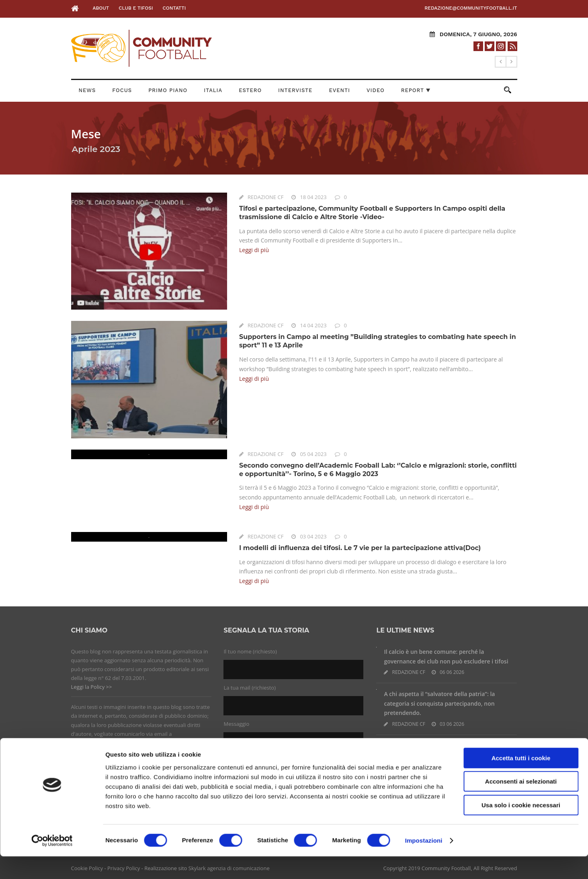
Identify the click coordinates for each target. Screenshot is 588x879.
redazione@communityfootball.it (471, 8)
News (87, 90)
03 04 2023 (313, 536)
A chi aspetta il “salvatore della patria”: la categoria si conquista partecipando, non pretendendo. (439, 703)
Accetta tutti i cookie (521, 781)
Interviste (295, 90)
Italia (213, 90)
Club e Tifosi (136, 8)
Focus (122, 90)
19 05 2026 (452, 757)
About (101, 8)
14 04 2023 (313, 325)
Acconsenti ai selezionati (521, 804)
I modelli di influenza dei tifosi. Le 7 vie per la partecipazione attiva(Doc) (360, 548)
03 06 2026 (452, 724)
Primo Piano (168, 90)
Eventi (339, 90)
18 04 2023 (313, 197)
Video (376, 90)
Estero (250, 90)
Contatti (174, 8)
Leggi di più (254, 250)
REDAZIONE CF (265, 197)
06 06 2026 (452, 672)
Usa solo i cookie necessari (521, 828)
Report (416, 90)
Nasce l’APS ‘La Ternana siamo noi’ (430, 746)
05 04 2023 (313, 454)
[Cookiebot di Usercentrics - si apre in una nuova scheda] (52, 863)
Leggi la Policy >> (92, 687)
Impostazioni (424, 863)
